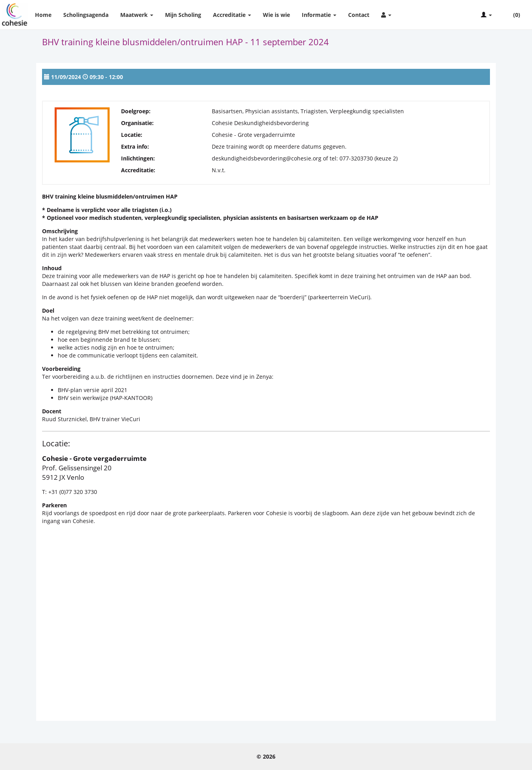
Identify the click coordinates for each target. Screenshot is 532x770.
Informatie (319, 15)
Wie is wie (276, 15)
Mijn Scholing (183, 15)
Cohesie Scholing (15, 15)
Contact (359, 15)
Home (43, 15)
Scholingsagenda (86, 15)
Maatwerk (137, 15)
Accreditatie (232, 15)
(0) (512, 15)
